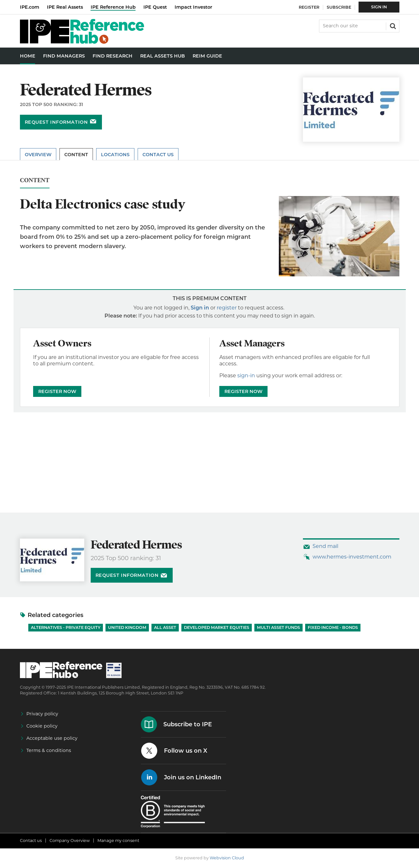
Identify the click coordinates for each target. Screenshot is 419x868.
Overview (38, 155)
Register (309, 7)
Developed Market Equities (217, 627)
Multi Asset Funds (278, 627)
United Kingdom (127, 627)
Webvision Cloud (227, 858)
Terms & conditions (49, 750)
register (227, 308)
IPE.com (30, 7)
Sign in (200, 308)
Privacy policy (42, 714)
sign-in (246, 376)
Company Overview (70, 841)
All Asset (165, 627)
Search (392, 25)
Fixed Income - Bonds (333, 627)
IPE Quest (155, 7)
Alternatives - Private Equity (66, 627)
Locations (115, 155)
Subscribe (339, 7)
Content (76, 155)
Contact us (31, 841)
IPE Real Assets (65, 7)
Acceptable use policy (52, 738)
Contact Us (158, 155)
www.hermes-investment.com (352, 557)
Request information (56, 122)
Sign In (379, 7)
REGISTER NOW (57, 391)
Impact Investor (193, 7)
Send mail (325, 546)
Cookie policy (42, 726)
